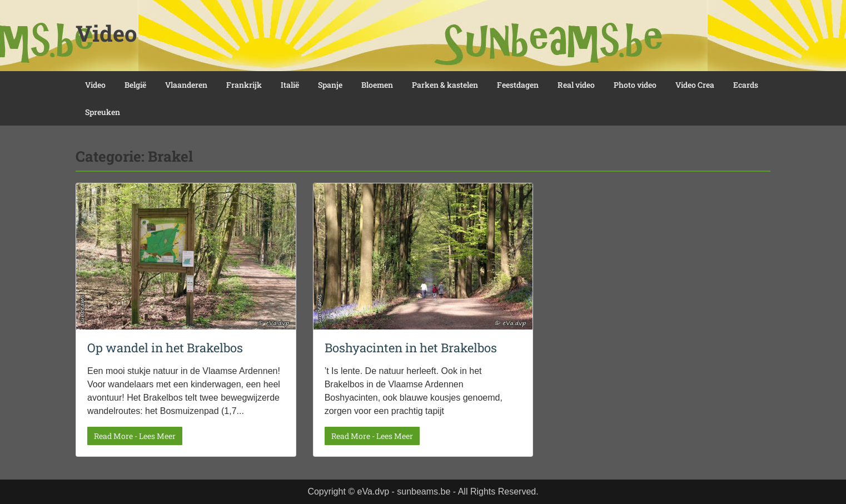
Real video (576, 85)
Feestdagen (518, 85)
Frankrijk (244, 85)
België (135, 85)
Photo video (635, 85)
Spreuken (103, 112)
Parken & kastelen (445, 85)
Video (106, 33)
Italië (290, 85)
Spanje (330, 85)
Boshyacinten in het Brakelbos (411, 348)
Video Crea (695, 85)
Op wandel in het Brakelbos (165, 348)
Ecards (746, 85)
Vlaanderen (186, 85)
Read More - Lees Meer (135, 436)
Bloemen (377, 85)
